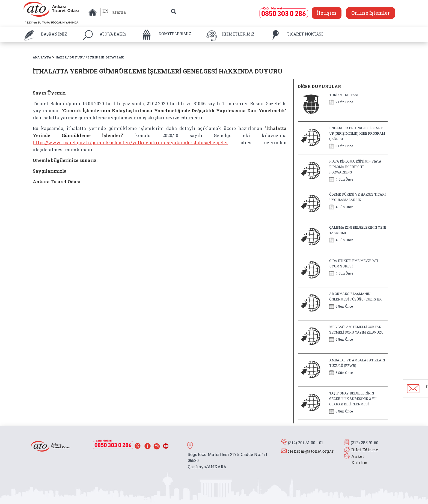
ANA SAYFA (42, 57)
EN (105, 11)
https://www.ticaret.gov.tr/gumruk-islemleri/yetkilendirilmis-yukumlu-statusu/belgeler (130, 142)
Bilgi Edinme (365, 450)
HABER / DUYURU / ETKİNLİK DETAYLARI (90, 57)
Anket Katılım (357, 459)
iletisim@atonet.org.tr (311, 451)
